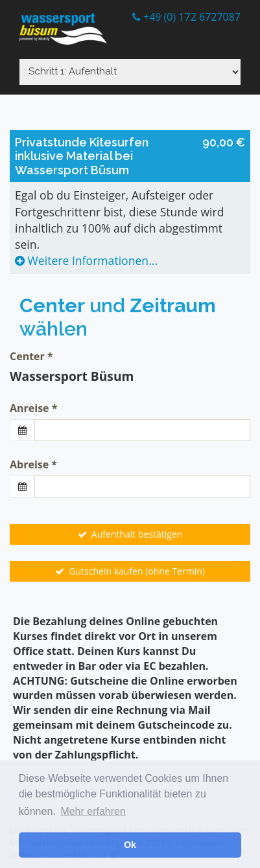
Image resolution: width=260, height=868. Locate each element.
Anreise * (33, 408)
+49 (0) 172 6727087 (186, 17)
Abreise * (33, 464)
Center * (31, 356)
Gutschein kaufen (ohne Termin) (130, 571)
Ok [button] (130, 845)
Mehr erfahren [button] (93, 811)
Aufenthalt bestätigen (130, 534)
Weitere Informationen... (86, 260)
